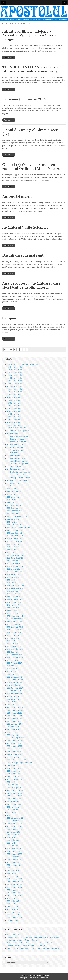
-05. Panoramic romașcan (16, 442)
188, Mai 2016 (12, 641)
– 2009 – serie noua (14, 422)
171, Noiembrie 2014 (15, 594)
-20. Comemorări (13, 483)
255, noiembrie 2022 (15, 826)
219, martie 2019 (13, 727)
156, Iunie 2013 (13, 552)
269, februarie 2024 (14, 865)
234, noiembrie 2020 (15, 768)
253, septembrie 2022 (15, 821)
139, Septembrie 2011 (15, 505)
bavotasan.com (44, 978)
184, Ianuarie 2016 (14, 630)
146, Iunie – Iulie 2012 (15, 525)
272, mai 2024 (12, 873)
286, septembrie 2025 (15, 912)
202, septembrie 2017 (15, 680)
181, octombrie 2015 (15, 622)
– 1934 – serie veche (15, 367)
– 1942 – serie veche (15, 389)
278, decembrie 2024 (15, 890)
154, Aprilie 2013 (13, 547)
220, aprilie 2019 (13, 729)
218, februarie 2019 (14, 724)
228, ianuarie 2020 (14, 752)
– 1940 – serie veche (15, 384)
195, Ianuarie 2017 (14, 660)
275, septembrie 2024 (15, 882)
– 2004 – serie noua (14, 408)
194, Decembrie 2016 (15, 658)
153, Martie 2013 (13, 544)
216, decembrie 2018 (15, 718)
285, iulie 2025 (12, 909)
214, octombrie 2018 (15, 713)
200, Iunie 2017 (13, 674)
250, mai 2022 (12, 812)
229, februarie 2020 (14, 754)
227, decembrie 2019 (15, 749)
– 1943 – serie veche (15, 392)
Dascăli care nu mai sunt (23, 255)
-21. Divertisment (13, 486)
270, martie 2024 (13, 868)
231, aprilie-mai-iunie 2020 (17, 760)
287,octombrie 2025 (14, 915)
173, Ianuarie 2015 (14, 599)
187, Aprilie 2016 (13, 638)
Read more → (9, 57)
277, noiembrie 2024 (15, 887)
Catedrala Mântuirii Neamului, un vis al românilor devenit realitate (31, 943)
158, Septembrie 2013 (15, 558)
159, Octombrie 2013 (15, 561)
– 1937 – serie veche (15, 375)
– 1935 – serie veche (15, 370)
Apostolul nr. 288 (13, 935)
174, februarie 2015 (14, 602)
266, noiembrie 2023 (15, 857)
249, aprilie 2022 (13, 810)
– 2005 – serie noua (14, 411)
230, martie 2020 (13, 757)
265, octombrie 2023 (15, 854)
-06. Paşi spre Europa (15, 444)
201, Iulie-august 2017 (15, 677)
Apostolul (33, 975)
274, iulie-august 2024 (15, 879)
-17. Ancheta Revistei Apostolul (18, 475)
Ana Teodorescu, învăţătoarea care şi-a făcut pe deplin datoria (31, 285)
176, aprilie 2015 (13, 608)
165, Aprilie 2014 (13, 577)
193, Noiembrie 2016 (15, 655)
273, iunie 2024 (13, 876)
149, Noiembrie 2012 (15, 533)
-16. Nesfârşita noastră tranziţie (18, 472)
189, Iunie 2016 (13, 644)
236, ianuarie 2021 (14, 774)
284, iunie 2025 (13, 907)
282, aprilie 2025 (13, 901)
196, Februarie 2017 (14, 663)
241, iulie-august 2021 (15, 788)
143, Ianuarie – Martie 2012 (17, 516)
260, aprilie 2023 (13, 840)
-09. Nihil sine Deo (14, 453)
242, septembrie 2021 (15, 790)
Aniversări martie (17, 197)
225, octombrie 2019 (15, 743)
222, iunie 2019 (13, 735)
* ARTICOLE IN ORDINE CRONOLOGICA (22, 364)
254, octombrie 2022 (15, 824)
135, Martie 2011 (13, 494)
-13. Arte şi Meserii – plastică (17, 464)
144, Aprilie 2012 (13, 519)
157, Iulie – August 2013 (16, 555)
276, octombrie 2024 (15, 884)
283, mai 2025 (12, 904)
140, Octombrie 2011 (15, 508)
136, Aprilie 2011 (13, 497)
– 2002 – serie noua (14, 403)
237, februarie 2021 (14, 777)
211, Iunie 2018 (13, 705)
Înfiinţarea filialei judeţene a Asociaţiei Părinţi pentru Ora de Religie (29, 35)
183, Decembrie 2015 (15, 627)
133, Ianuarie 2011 (14, 489)
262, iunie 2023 (13, 846)
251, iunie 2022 (13, 815)
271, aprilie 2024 (13, 871)
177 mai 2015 (12, 611)
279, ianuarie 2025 (14, 893)
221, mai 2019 (12, 732)
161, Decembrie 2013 (15, 566)
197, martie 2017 (13, 666)
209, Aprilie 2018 (13, 699)
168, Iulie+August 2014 (15, 586)
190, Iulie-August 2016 (15, 647)
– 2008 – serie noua (14, 419)
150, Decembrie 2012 (15, 536)
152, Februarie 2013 (14, 541)
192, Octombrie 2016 (15, 652)
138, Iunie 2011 (13, 503)
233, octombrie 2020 (15, 766)
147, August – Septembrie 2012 (18, 527)
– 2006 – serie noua (14, 414)
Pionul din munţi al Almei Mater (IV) (30, 132)
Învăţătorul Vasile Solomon (25, 227)
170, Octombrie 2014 (15, 591)
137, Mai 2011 (12, 500)
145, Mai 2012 (12, 522)
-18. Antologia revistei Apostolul (18, 478)
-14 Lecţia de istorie (14, 467)
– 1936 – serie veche (15, 373)
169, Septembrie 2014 (15, 588)
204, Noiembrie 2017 (15, 685)
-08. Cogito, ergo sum (15, 450)
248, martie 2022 (13, 807)
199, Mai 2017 (12, 671)
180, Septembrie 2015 (15, 619)
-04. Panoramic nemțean (16, 439)
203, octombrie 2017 (15, 682)
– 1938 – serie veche (15, 378)
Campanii (10, 318)
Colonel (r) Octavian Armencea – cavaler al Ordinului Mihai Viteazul (32, 167)
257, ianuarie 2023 (14, 832)
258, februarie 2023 (14, 835)
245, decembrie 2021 (15, 799)
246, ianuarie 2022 (14, 801)
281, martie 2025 (13, 898)
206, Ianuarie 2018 (14, 691)
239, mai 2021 (12, 782)
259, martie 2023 (13, 837)
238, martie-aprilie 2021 (16, 779)
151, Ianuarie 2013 (14, 538)
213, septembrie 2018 (15, 710)
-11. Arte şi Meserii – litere (16, 458)
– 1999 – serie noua (14, 395)
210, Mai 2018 (12, 702)
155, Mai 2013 (12, 550)
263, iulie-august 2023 (15, 848)
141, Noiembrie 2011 (15, 511)
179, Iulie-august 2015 (15, 616)
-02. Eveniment (13, 433)
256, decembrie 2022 (15, 829)
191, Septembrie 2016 (15, 649)
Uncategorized (12, 920)
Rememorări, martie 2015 (24, 99)
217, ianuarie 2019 (14, 721)
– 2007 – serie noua (14, 417)
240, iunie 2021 (13, 785)
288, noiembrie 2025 (15, 918)
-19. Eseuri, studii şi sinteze (17, 480)
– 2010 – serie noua (14, 425)
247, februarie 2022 (14, 804)
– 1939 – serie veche (15, 381)
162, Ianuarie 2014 (14, 569)
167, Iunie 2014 (13, 583)
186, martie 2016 (13, 635)
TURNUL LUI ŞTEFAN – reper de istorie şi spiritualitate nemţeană (30, 69)
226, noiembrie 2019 (15, 746)
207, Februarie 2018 (14, 693)
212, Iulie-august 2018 (15, 707)
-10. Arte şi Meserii (14, 456)
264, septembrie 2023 (15, 851)
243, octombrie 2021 (15, 793)
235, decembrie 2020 (15, 771)
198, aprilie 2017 (13, 669)
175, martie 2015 (13, 605)
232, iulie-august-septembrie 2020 (19, 763)
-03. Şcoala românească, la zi (18, 436)
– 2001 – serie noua (14, 400)
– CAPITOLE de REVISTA (17, 428)
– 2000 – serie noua (14, 397)
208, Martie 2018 (13, 696)
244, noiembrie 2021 (15, 796)
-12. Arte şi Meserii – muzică (17, 461)
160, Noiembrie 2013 (15, 563)
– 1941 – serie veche (15, 386)
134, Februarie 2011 (14, 492)
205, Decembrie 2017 (15, 688)
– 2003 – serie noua (14, 406)
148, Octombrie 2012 (15, 530)
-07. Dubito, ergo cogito (16, 447)
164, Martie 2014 (13, 574)
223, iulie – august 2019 (16, 738)
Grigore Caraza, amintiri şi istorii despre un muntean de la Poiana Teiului (33, 948)
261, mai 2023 (12, 843)
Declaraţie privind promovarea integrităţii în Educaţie (26, 946)
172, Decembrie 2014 (15, 597)
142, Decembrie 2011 (15, 514)
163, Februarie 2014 (14, 572)
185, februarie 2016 (14, 633)
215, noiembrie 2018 (15, 716)
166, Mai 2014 (12, 580)
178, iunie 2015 (13, 613)
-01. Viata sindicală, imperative (18, 431)
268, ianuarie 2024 (14, 862)
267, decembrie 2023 (15, 860)
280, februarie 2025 (14, 896)
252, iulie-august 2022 (15, 818)
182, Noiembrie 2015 (15, 624)
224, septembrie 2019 (15, 741)
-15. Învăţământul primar (16, 469)
